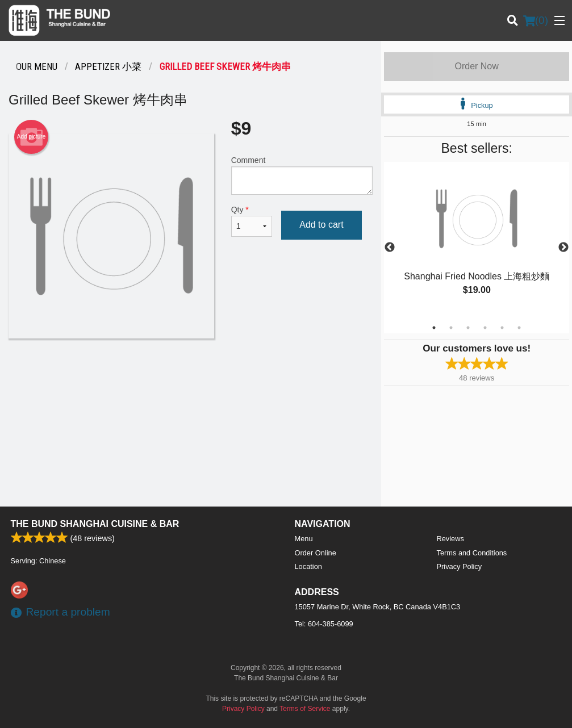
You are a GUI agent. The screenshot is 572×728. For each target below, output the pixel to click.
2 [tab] (451, 328)
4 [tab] (485, 328)
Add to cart (321, 225)
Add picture (32, 137)
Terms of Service (305, 709)
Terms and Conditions (472, 553)
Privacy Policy (460, 566)
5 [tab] (502, 328)
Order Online (316, 553)
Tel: (324, 624)
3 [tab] (468, 328)
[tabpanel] (477, 241)
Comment (302, 175)
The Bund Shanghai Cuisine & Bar (95, 524)
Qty (252, 221)
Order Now (476, 66)
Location (308, 566)
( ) (536, 20)
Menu (304, 539)
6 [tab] (519, 328)
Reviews (450, 539)
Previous (390, 248)
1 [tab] (434, 328)
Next (563, 248)
